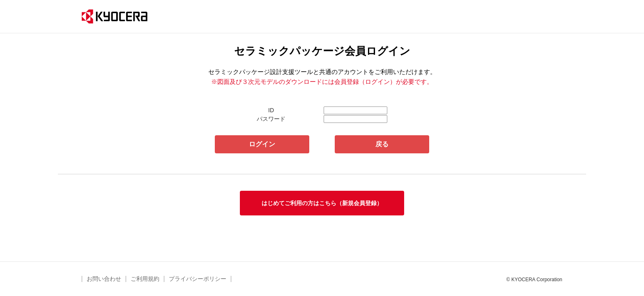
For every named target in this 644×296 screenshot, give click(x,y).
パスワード (271, 119)
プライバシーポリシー (198, 279)
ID (271, 110)
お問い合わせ (104, 279)
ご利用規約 (145, 279)
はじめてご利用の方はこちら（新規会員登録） (322, 203)
